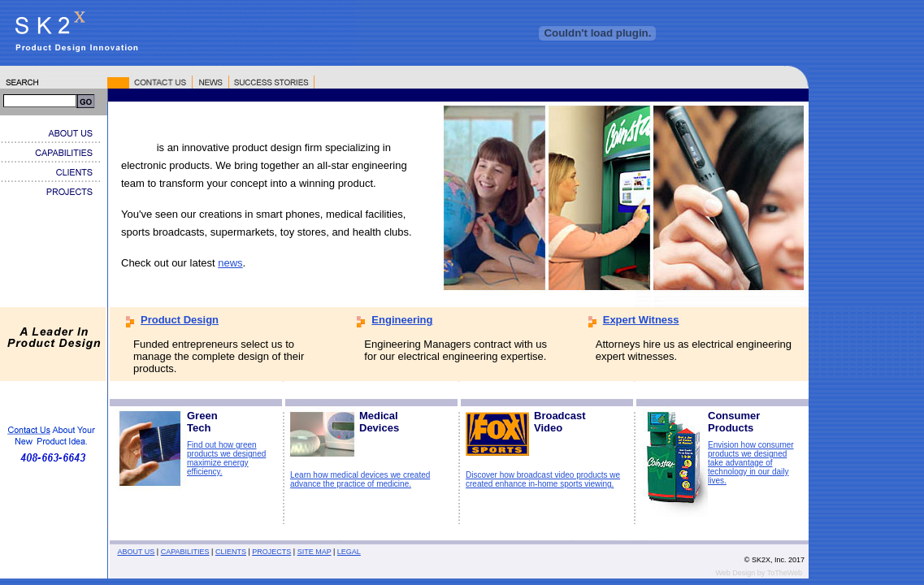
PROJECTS (271, 552)
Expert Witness (641, 320)
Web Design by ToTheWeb (759, 573)
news (230, 263)
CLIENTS (231, 552)
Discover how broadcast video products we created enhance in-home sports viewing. (543, 479)
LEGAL (349, 552)
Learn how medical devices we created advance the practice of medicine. (360, 479)
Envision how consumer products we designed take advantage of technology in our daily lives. (751, 463)
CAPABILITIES (185, 552)
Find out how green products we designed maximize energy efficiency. (226, 458)
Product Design (180, 320)
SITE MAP (315, 552)
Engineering (402, 320)
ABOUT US (137, 552)
